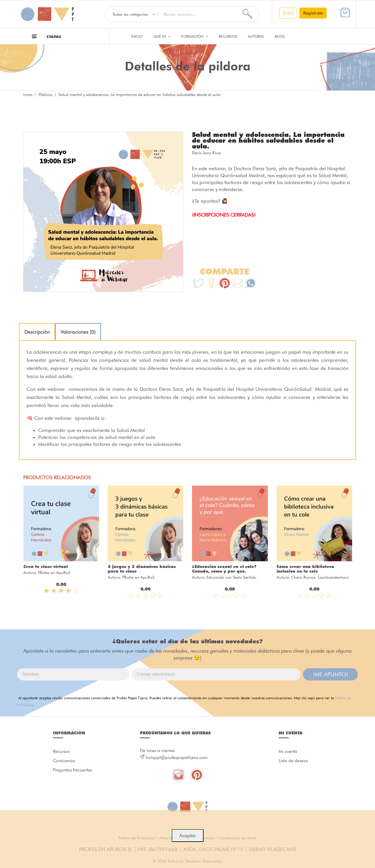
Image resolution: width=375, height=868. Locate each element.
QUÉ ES (162, 36)
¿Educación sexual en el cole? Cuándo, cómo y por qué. (224, 569)
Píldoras (45, 95)
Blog (280, 36)
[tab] (37, 332)
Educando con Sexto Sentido (231, 577)
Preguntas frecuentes (73, 770)
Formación (195, 36)
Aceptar (188, 836)
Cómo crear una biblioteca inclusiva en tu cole (305, 569)
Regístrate (313, 13)
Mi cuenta (288, 751)
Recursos (228, 36)
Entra (288, 13)
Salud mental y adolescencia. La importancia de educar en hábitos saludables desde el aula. (268, 140)
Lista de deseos (293, 761)
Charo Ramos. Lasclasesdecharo (320, 577)
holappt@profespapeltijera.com (177, 758)
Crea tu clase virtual (46, 566)
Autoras (256, 36)
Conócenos (64, 761)
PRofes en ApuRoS (54, 573)
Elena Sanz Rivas (207, 153)
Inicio (137, 36)
